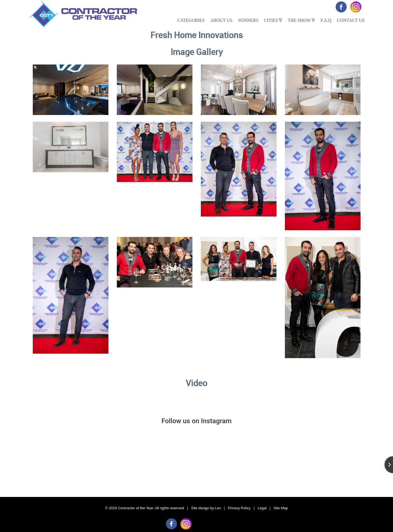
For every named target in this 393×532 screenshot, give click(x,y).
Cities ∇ (273, 20)
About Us (221, 20)
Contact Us (351, 20)
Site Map (281, 508)
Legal (262, 508)
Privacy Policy (239, 508)
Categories (191, 20)
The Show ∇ (301, 20)
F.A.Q (326, 20)
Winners (248, 20)
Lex (218, 508)
